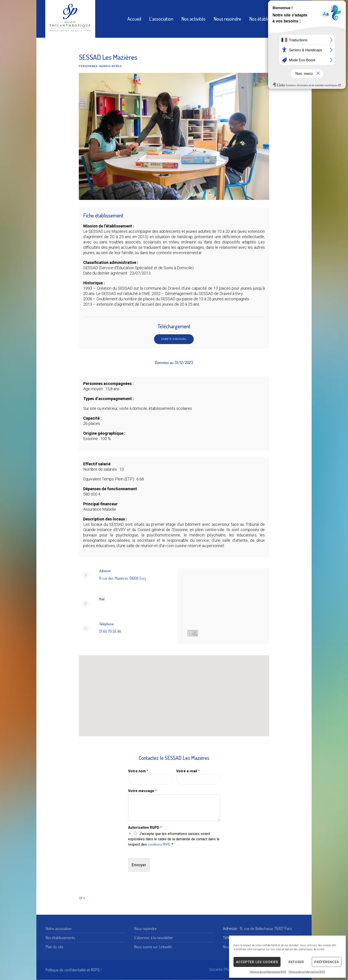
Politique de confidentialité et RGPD (268, 972)
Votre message (142, 791)
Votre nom (138, 771)
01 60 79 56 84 (110, 631)
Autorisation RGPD (145, 828)
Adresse (105, 571)
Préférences (327, 962)
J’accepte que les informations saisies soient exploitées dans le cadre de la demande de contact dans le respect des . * (174, 839)
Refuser (296, 962)
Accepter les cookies (257, 962)
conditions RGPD (159, 845)
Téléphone (106, 624)
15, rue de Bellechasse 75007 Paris (266, 929)
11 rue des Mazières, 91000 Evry (123, 578)
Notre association (59, 929)
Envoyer (139, 865)
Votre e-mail (188, 771)
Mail (102, 599)
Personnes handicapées (100, 66)
